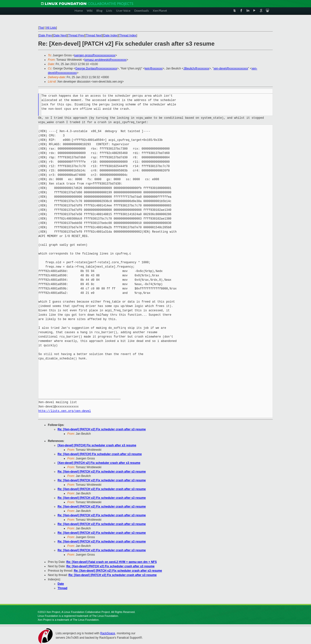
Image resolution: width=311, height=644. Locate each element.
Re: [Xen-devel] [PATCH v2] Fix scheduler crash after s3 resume (102, 429)
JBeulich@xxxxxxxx (196, 68)
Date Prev (45, 35)
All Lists (51, 28)
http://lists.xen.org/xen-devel (65, 411)
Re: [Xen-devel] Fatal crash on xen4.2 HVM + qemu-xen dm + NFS (112, 562)
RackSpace (108, 633)
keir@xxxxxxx (154, 68)
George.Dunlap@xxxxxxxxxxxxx (96, 68)
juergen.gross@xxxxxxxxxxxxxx (95, 55)
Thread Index (128, 35)
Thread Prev (76, 35)
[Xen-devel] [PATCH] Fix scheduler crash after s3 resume (97, 445)
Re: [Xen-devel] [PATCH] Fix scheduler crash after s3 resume (100, 454)
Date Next (60, 35)
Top (41, 28)
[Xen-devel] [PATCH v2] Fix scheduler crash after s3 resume (99, 463)
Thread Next (94, 35)
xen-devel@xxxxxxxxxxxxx (231, 68)
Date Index (111, 35)
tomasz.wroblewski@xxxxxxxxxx (106, 60)
